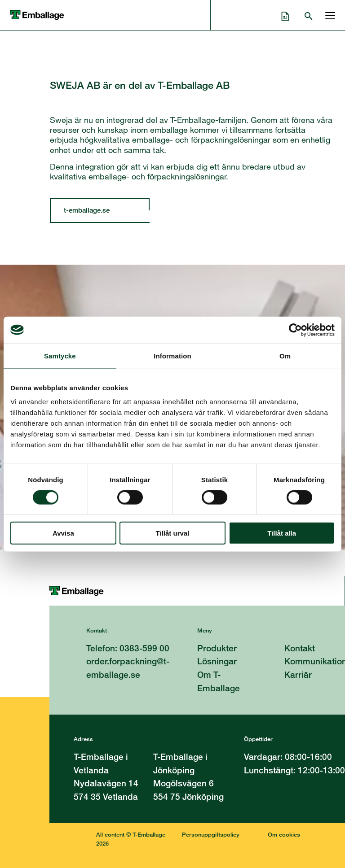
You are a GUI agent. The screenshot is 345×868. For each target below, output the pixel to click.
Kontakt (300, 648)
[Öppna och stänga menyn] (328, 15)
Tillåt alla (282, 533)
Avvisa (63, 533)
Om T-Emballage (219, 681)
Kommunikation (315, 661)
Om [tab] (285, 355)
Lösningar (217, 661)
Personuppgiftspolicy (211, 834)
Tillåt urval (173, 533)
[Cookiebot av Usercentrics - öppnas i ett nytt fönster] (295, 330)
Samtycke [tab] (60, 355)
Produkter (217, 648)
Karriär (298, 674)
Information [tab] (172, 355)
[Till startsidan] (197, 591)
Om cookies (284, 834)
